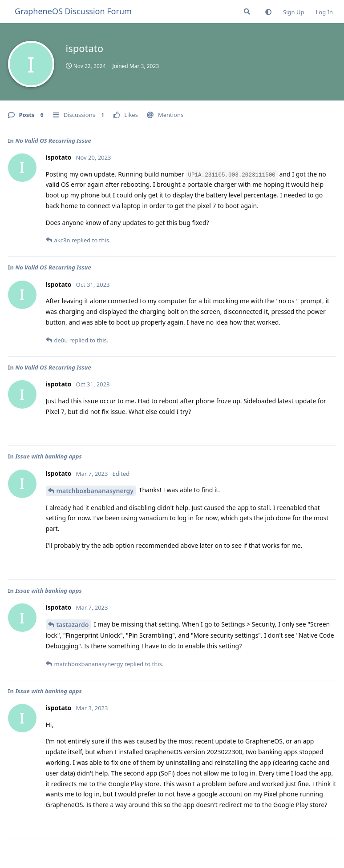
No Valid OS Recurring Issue (53, 141)
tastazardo (73, 625)
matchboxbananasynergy (95, 491)
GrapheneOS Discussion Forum (73, 11)
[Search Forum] (247, 12)
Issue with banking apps (48, 456)
